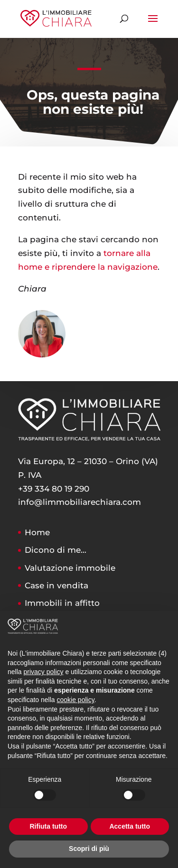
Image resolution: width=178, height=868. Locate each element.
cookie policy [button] (76, 700)
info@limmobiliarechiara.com (80, 502)
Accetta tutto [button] (130, 826)
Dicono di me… (56, 550)
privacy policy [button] (43, 672)
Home (37, 532)
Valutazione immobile (70, 568)
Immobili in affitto (62, 603)
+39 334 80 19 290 (54, 489)
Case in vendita (56, 585)
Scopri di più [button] (89, 849)
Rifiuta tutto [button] (48, 826)
